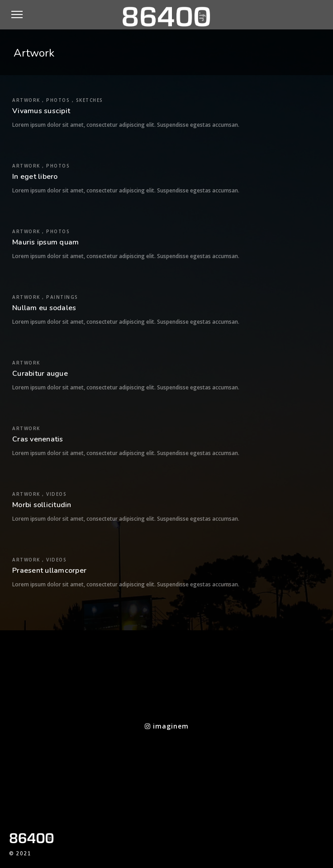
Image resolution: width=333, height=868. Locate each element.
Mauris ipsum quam (45, 242)
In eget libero (35, 177)
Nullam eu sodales (44, 308)
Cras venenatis (38, 439)
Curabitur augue (40, 374)
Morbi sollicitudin (42, 505)
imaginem (167, 726)
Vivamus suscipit (41, 111)
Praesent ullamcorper (49, 571)
